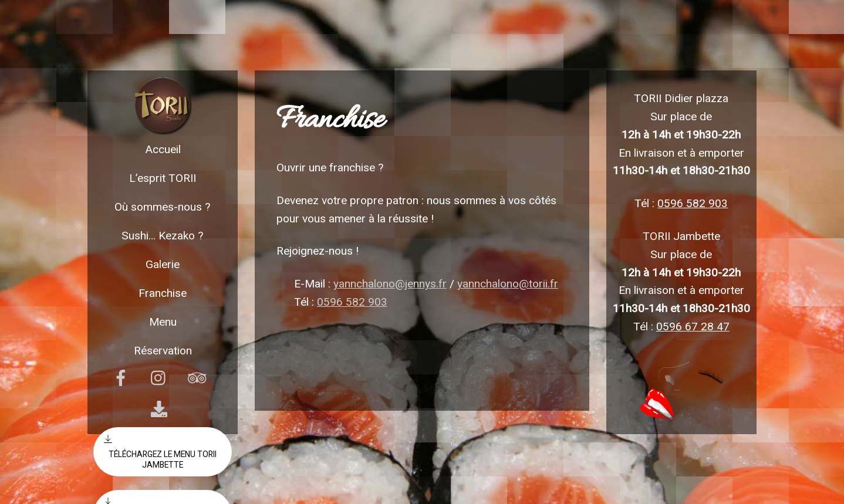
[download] (161, 409)
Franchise (163, 293)
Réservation (163, 351)
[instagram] (161, 378)
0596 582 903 (352, 302)
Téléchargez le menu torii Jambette (160, 451)
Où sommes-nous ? (163, 207)
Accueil (163, 149)
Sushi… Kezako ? (163, 236)
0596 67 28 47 (693, 327)
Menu (163, 322)
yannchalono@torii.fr (508, 284)
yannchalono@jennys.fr (390, 284)
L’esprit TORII (163, 178)
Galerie (163, 264)
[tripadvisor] (199, 378)
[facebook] (123, 378)
